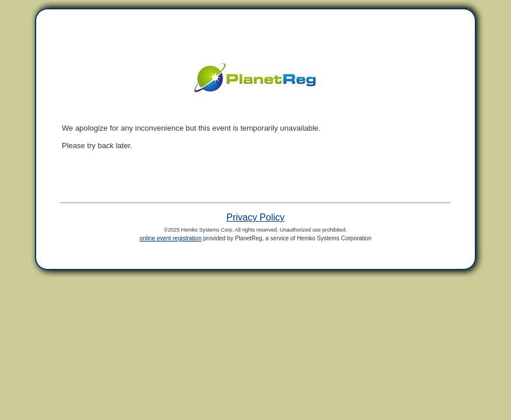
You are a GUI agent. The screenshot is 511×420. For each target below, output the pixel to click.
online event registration (170, 238)
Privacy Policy (256, 217)
